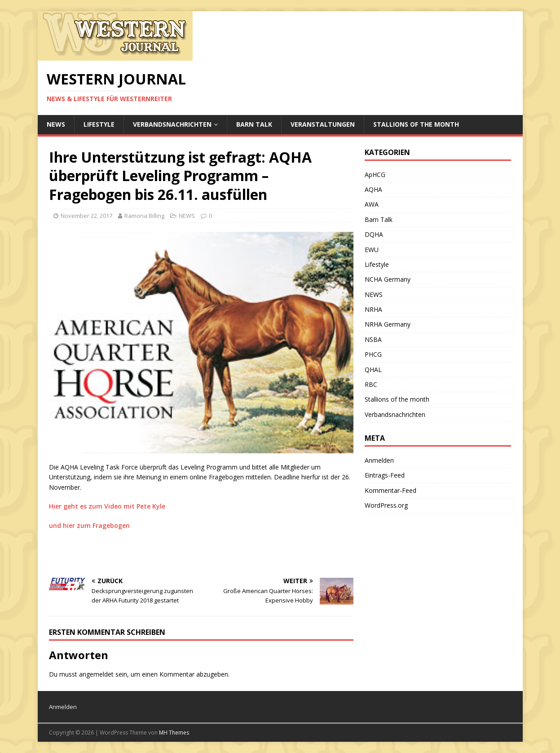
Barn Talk (254, 124)
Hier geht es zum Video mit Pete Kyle (107, 506)
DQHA (374, 234)
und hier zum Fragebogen (89, 525)
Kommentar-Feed (390, 490)
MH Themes (174, 733)
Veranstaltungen (323, 124)
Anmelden (379, 460)
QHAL (373, 370)
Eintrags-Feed (385, 475)
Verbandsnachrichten (172, 124)
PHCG (373, 354)
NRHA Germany (388, 324)
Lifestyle (99, 124)
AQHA (373, 189)
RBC (371, 384)
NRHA (373, 309)
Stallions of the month (416, 124)
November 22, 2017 (86, 216)
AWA (372, 204)
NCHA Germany (388, 279)
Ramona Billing (144, 216)
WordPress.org (386, 505)
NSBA (373, 339)
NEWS (56, 124)
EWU (372, 250)
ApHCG (375, 175)
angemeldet (96, 674)
